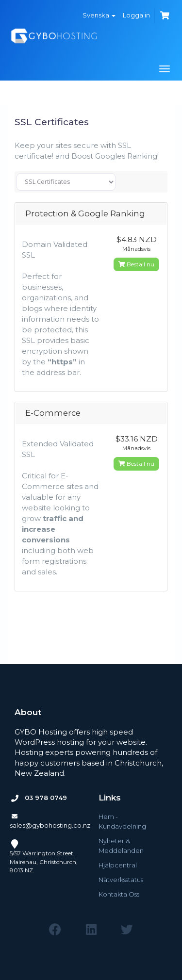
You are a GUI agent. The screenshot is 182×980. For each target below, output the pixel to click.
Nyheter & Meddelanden (121, 846)
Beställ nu (136, 264)
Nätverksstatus (121, 880)
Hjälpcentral (118, 865)
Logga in (136, 15)
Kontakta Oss (119, 894)
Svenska (99, 15)
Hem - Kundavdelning (122, 821)
